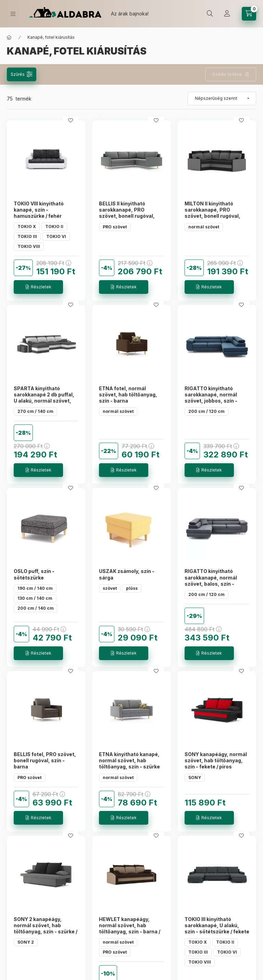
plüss (132, 588)
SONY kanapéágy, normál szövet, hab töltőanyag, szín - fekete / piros (216, 760)
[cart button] (249, 14)
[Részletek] (38, 287)
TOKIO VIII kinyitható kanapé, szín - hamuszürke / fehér (39, 210)
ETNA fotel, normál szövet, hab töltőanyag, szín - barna (128, 395)
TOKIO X (27, 226)
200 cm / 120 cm (206, 411)
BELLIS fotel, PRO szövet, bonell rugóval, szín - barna (45, 760)
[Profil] (227, 14)
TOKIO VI (56, 236)
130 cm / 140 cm (35, 598)
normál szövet (204, 227)
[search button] (210, 14)
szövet (110, 588)
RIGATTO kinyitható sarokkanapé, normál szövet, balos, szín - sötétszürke (211, 581)
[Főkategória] (9, 37)
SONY (195, 778)
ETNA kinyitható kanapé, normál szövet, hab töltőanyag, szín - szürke (129, 760)
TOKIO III (27, 236)
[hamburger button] (13, 14)
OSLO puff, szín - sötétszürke (34, 574)
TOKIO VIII (29, 246)
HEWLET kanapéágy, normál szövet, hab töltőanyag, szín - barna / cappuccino (130, 929)
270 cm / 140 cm (35, 411)
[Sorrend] (222, 98)
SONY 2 (26, 942)
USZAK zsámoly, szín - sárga (127, 574)
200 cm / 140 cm (36, 608)
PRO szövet (115, 227)
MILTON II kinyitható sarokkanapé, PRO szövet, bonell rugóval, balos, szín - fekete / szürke (212, 216)
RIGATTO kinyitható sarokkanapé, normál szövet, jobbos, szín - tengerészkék (211, 398)
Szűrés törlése (227, 74)
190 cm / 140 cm (35, 588)
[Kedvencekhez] (71, 120)
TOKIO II (54, 226)
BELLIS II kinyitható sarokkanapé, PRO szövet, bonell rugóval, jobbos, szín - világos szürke (127, 216)
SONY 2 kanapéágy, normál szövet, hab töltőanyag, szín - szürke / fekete (46, 929)
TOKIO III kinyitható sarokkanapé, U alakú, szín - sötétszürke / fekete (217, 925)
